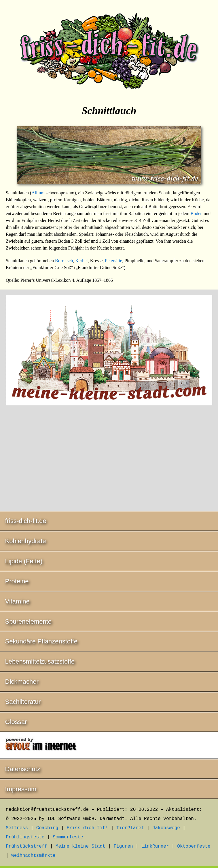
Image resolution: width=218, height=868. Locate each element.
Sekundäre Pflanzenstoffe (41, 641)
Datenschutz (23, 769)
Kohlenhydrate (26, 541)
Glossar (16, 722)
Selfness (17, 828)
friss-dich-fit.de (26, 521)
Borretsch (64, 261)
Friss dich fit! (87, 828)
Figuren (123, 846)
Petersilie (113, 261)
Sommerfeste (68, 837)
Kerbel (81, 261)
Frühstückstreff (26, 846)
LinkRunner (155, 846)
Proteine (17, 581)
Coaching (47, 828)
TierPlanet (130, 828)
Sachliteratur (23, 702)
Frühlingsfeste (25, 837)
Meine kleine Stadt (80, 846)
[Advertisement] (109, 459)
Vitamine (17, 601)
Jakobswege (166, 828)
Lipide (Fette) (24, 561)
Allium (38, 193)
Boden (197, 213)
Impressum (21, 789)
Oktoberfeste (194, 846)
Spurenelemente (28, 621)
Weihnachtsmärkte (33, 856)
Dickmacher (22, 682)
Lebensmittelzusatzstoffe (40, 661)
